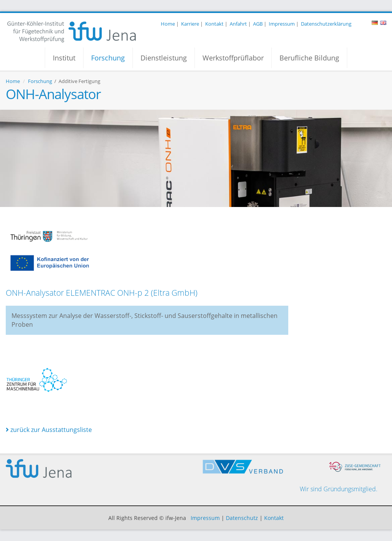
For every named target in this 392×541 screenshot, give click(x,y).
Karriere (190, 24)
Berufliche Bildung (309, 58)
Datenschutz (242, 518)
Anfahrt (238, 24)
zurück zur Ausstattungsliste (49, 430)
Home (168, 24)
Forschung (108, 58)
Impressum (282, 24)
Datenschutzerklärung (326, 24)
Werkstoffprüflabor (233, 58)
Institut (64, 58)
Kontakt (214, 24)
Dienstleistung (164, 58)
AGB (258, 24)
